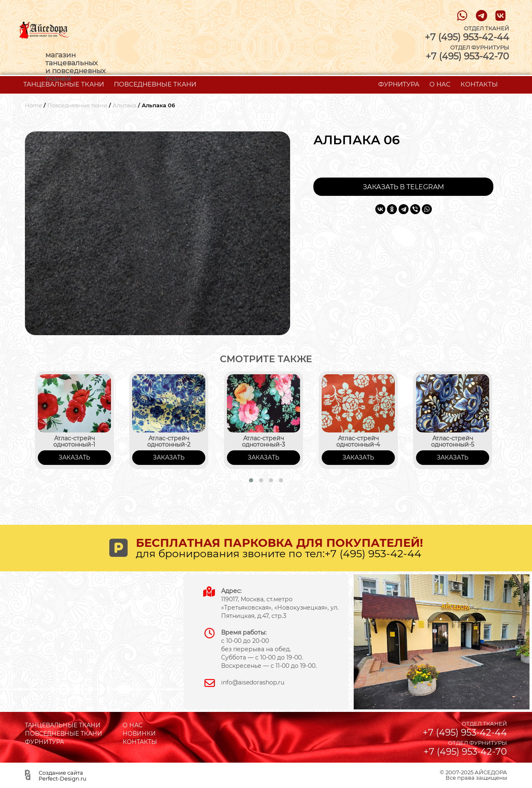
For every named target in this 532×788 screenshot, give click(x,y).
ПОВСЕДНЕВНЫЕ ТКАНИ (155, 84)
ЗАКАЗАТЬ (74, 457)
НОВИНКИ (139, 734)
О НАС (440, 84)
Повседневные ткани (77, 105)
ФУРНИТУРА (399, 84)
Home (33, 105)
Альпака (124, 105)
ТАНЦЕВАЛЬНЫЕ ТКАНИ (64, 84)
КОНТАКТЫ (479, 84)
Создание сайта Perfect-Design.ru (63, 776)
